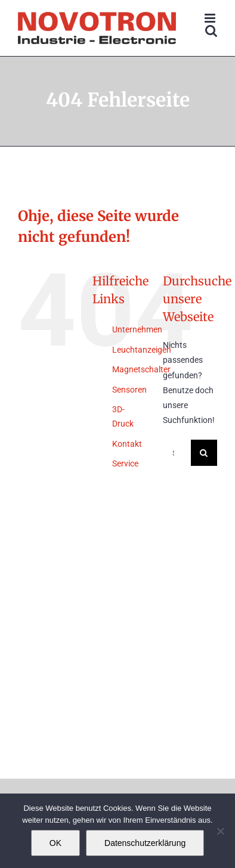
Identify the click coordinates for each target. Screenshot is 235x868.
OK (55, 843)
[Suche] (204, 453)
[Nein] (220, 831)
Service (125, 463)
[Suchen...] (177, 453)
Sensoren (129, 390)
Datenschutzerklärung (145, 843)
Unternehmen (137, 329)
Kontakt (127, 444)
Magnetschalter (141, 369)
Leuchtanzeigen (142, 350)
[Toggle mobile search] (211, 31)
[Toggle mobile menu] (211, 18)
